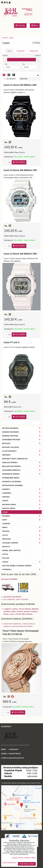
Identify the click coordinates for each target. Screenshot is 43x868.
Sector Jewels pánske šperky (17, 566)
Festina (22, 531)
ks (7, 162)
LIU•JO (22, 535)
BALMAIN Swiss (22, 504)
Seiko (22, 527)
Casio (5, 512)
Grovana (22, 539)
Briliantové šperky (22, 466)
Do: (30, 66)
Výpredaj (22, 569)
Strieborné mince (11, 478)
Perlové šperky (22, 462)
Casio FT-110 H (11, 342)
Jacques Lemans (22, 543)
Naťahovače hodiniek (13, 485)
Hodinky (22, 489)
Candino (6, 524)
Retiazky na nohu (11, 447)
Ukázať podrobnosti (9, 863)
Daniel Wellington (11, 550)
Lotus (5, 554)
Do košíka (19, 162)
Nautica (6, 547)
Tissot (22, 501)
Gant (22, 520)
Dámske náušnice (22, 432)
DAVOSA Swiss (22, 508)
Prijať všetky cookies (27, 864)
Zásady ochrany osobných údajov (24, 858)
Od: (12, 66)
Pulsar (6, 558)
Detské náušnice (22, 428)
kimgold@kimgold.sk (16, 758)
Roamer (22, 516)
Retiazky (22, 443)
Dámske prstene (22, 436)
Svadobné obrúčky (22, 470)
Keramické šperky (22, 474)
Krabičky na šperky (12, 482)
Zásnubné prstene (22, 440)
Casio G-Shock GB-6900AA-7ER (20, 170)
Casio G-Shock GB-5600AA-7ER (20, 254)
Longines (22, 493)
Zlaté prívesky (22, 451)
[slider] (5, 60)
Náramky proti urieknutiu (15, 459)
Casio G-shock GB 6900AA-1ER (20, 85)
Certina (22, 497)
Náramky (22, 455)
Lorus (22, 562)
